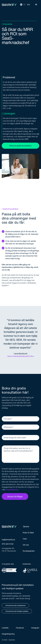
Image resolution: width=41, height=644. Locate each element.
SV (25, 5)
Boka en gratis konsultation (20, 146)
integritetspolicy (12, 490)
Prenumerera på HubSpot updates (17, 611)
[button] (36, 5)
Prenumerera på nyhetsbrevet (15, 605)
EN (28, 5)
